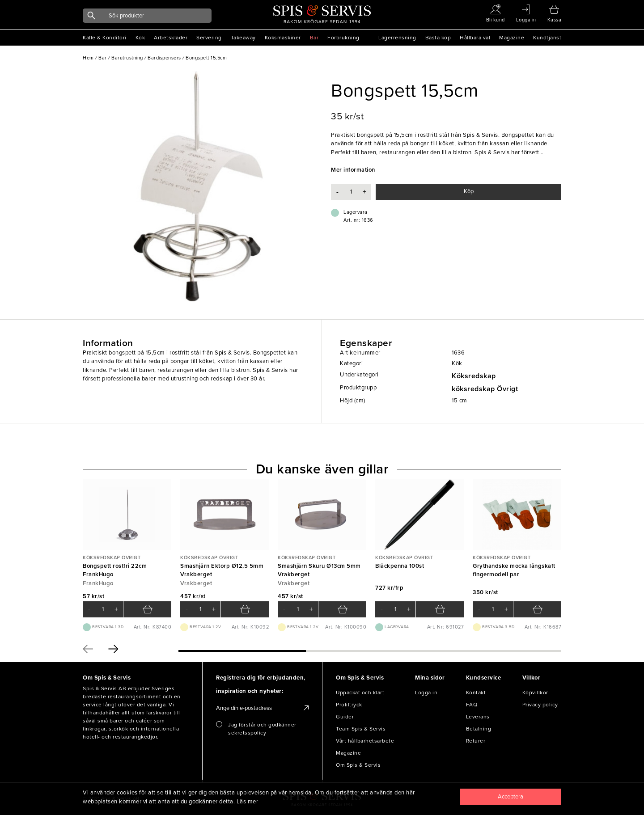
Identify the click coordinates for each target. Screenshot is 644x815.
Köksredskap (474, 376)
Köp (469, 191)
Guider (345, 717)
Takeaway (243, 38)
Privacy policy (540, 705)
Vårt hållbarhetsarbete (365, 741)
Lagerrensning (397, 38)
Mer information (353, 170)
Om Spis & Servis (358, 765)
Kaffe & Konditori (105, 38)
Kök (140, 38)
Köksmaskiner (283, 38)
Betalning (479, 729)
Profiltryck (349, 705)
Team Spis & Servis (361, 729)
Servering (209, 38)
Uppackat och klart (360, 693)
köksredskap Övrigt (485, 389)
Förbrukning (343, 38)
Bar (314, 38)
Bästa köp (438, 38)
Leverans (478, 717)
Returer (476, 741)
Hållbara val (475, 38)
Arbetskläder (171, 38)
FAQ (472, 705)
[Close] (511, 797)
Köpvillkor (535, 693)
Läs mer (248, 802)
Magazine (512, 38)
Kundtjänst (547, 38)
